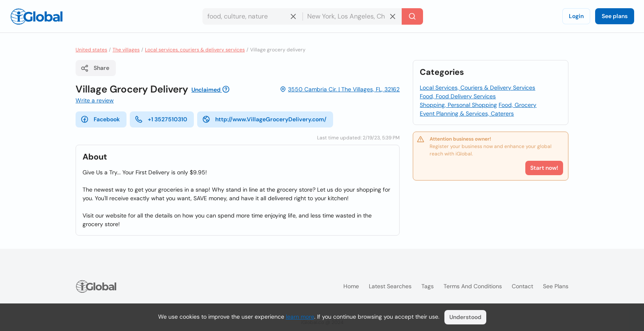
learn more (300, 317)
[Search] (412, 16)
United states (91, 50)
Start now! (544, 168)
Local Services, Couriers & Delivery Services (477, 88)
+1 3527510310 (161, 119)
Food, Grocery (517, 105)
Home (351, 286)
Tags (428, 286)
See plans (615, 16)
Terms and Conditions (473, 286)
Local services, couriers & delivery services (195, 50)
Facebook (100, 119)
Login (576, 16)
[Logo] (37, 16)
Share (95, 68)
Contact (522, 286)
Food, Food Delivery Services (458, 96)
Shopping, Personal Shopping (458, 105)
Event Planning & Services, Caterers (467, 113)
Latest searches (390, 286)
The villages (126, 50)
